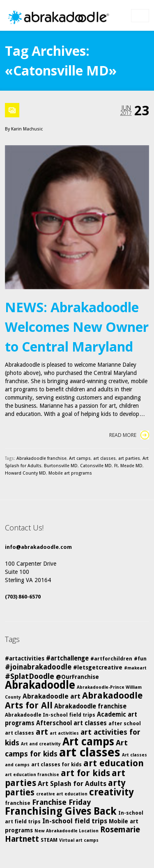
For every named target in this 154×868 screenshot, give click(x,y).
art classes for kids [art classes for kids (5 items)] (56, 764)
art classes (105, 458)
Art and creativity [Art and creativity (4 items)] (41, 744)
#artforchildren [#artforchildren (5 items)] (111, 659)
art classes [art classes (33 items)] (90, 752)
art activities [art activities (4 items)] (64, 733)
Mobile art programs (70, 473)
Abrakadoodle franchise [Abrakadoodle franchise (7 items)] (90, 706)
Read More (129, 435)
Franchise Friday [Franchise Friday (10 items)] (61, 802)
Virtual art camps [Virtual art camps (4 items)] (79, 840)
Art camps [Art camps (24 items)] (88, 741)
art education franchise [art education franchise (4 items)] (32, 775)
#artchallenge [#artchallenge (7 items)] (67, 658)
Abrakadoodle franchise (41, 458)
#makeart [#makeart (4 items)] (135, 668)
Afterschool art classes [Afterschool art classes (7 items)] (71, 723)
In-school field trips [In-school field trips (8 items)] (75, 821)
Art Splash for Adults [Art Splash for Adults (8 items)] (72, 784)
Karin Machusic (27, 129)
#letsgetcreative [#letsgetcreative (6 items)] (98, 667)
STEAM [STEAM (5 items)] (49, 840)
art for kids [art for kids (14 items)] (85, 773)
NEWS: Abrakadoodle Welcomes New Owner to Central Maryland (77, 327)
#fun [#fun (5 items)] (140, 659)
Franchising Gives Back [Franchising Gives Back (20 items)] (61, 811)
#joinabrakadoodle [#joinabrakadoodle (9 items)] (38, 667)
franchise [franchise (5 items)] (18, 803)
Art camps (80, 458)
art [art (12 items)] (42, 732)
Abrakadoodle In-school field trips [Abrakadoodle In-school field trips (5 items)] (50, 715)
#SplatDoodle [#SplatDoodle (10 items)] (30, 676)
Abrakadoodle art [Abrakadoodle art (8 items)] (52, 696)
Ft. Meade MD (128, 466)
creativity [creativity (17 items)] (111, 792)
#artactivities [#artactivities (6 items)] (25, 658)
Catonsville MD (96, 466)
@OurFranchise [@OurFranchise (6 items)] (77, 677)
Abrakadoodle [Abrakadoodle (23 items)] (40, 685)
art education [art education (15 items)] (114, 763)
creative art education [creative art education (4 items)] (62, 794)
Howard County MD (25, 473)
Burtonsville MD (61, 466)
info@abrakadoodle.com (38, 547)
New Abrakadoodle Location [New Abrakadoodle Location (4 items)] (67, 831)
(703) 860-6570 (23, 597)
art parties (129, 458)
